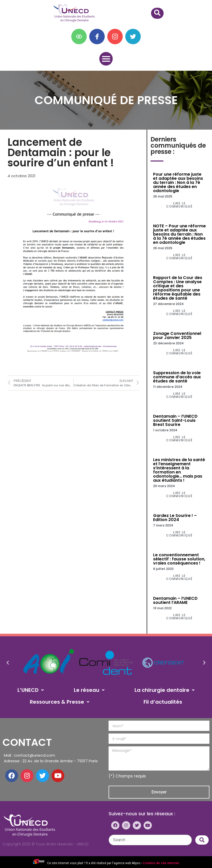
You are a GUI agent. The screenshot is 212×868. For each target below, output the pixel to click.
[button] (106, 59)
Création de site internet (161, 863)
